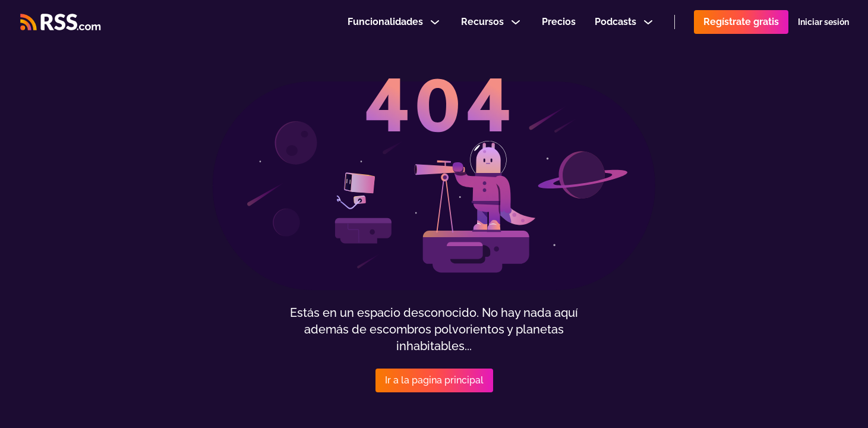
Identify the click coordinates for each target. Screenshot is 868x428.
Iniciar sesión (823, 26)
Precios (559, 26)
